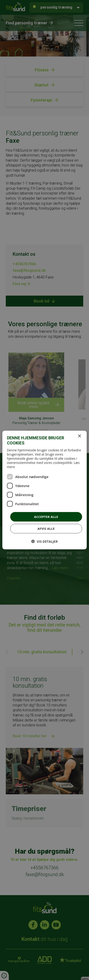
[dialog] (44, 490)
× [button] (79, 436)
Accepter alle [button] (46, 517)
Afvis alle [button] (46, 529)
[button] (44, 541)
